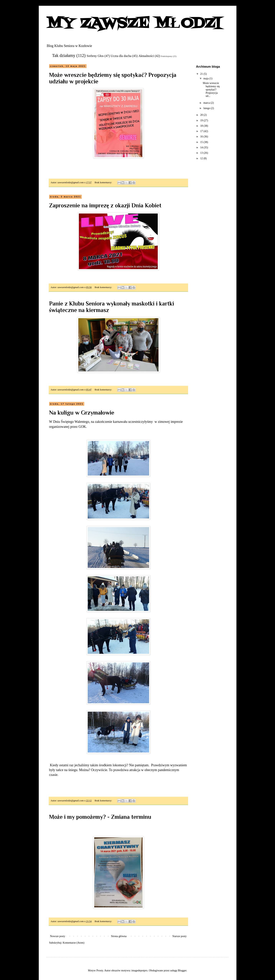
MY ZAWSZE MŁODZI (134, 24)
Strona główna (119, 936)
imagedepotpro (140, 971)
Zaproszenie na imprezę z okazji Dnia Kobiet (105, 205)
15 (202, 142)
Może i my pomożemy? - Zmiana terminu (100, 817)
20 (202, 115)
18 (202, 126)
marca (207, 103)
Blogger (182, 971)
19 (202, 120)
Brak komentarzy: (104, 182)
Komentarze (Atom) (74, 943)
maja (206, 78)
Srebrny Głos (95, 56)
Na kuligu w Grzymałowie (82, 413)
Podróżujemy (167, 56)
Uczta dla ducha (121, 56)
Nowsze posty (58, 936)
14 (202, 147)
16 (202, 137)
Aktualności (146, 56)
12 (202, 158)
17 (202, 131)
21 (202, 74)
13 (202, 153)
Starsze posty (179, 936)
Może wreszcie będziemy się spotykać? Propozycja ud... (211, 90)
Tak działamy (64, 55)
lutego (207, 108)
